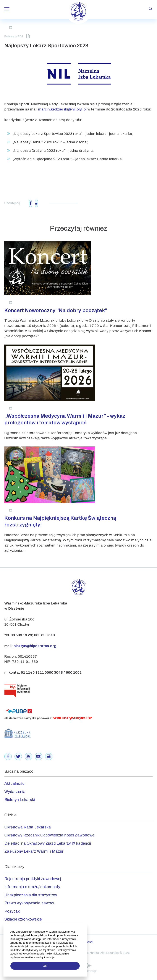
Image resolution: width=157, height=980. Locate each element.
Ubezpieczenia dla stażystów (31, 895)
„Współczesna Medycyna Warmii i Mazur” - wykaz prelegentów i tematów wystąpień (65, 419)
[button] (56, 957)
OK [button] (45, 966)
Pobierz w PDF (17, 36)
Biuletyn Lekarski (20, 800)
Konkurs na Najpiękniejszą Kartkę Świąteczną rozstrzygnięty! (60, 521)
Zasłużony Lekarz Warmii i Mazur (34, 851)
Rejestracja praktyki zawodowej (33, 879)
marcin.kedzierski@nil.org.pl (62, 109)
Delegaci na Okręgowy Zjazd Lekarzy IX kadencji (48, 843)
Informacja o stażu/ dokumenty (32, 887)
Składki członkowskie (23, 919)
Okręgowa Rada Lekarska (28, 827)
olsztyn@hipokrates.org (35, 646)
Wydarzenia (15, 792)
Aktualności (15, 783)
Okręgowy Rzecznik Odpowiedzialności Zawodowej (50, 835)
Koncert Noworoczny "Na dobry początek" (56, 310)
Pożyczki (12, 911)
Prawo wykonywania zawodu (30, 903)
